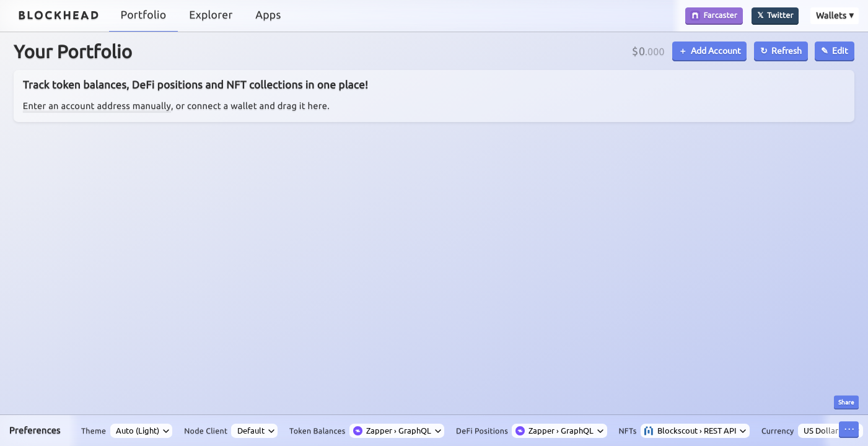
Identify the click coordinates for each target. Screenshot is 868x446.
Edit (840, 50)
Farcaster (714, 15)
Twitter (780, 15)
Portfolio (144, 15)
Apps (268, 15)
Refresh (787, 50)
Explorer (211, 15)
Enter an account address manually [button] (97, 106)
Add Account (716, 50)
